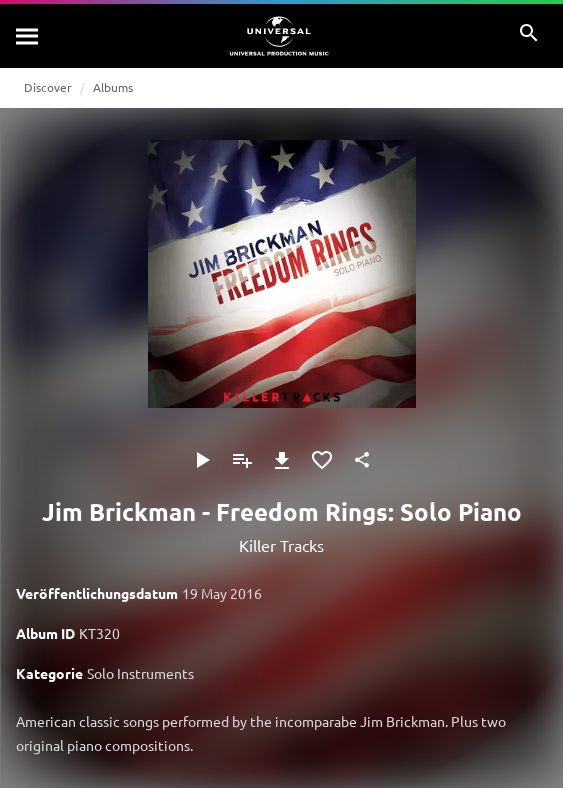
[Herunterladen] (282, 460)
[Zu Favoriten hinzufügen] (322, 460)
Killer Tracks (281, 545)
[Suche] (28, 36)
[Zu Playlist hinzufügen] (242, 460)
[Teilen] (362, 460)
